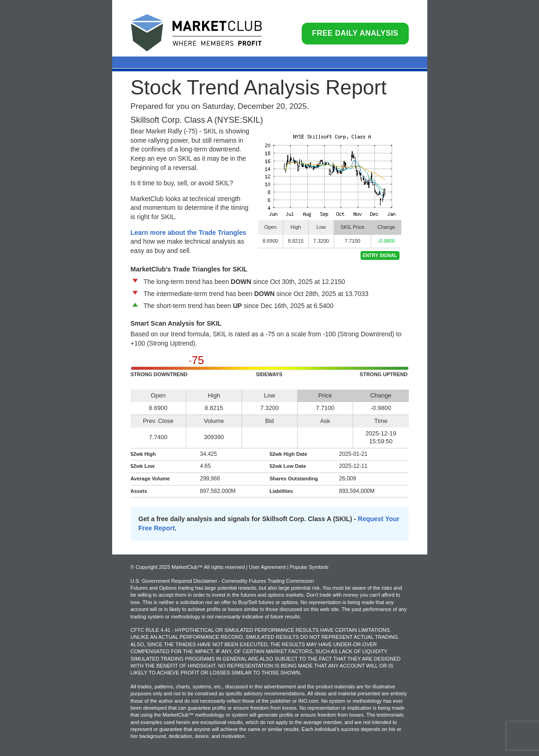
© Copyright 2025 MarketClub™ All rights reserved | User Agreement (209, 567)
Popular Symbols (309, 567)
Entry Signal (380, 255)
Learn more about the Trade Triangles (189, 233)
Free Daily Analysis (355, 33)
